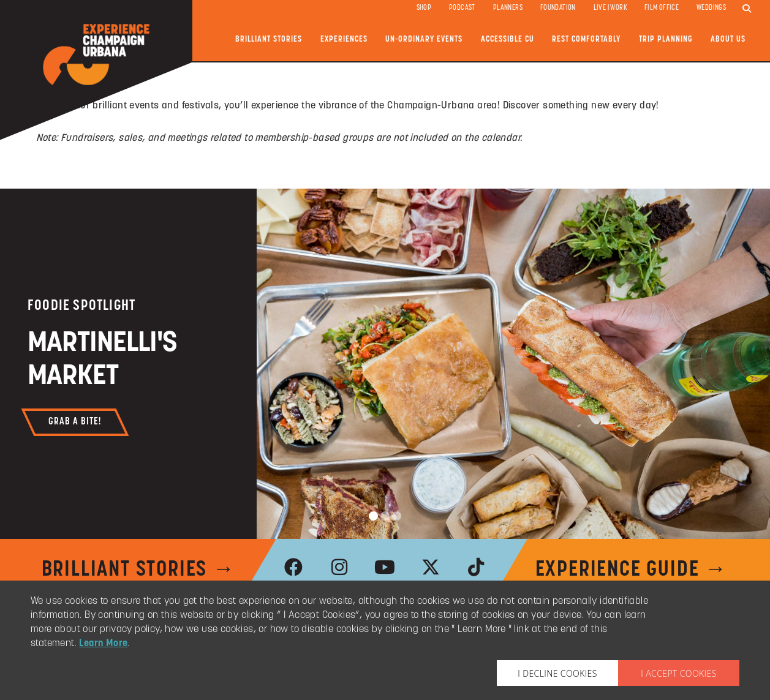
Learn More (103, 644)
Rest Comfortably (586, 40)
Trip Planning (666, 40)
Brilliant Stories (269, 40)
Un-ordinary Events (424, 40)
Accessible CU (508, 40)
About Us (728, 40)
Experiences (344, 40)
